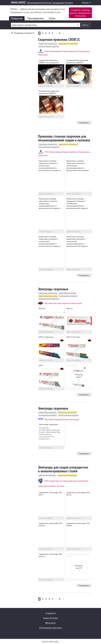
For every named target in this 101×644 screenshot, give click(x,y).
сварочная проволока (48, 44)
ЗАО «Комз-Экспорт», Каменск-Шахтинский (63, 303)
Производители (37, 18)
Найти (85, 25)
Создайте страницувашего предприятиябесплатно (80, 13)
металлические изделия (49, 46)
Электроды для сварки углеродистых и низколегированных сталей (63, 469)
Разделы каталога (24, 33)
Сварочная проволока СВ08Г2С (59, 39)
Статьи (53, 18)
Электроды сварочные (53, 289)
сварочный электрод (67, 293)
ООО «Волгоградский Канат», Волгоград (62, 419)
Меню (86, 3)
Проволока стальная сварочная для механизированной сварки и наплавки (64, 138)
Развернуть (84, 123)
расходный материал (68, 296)
